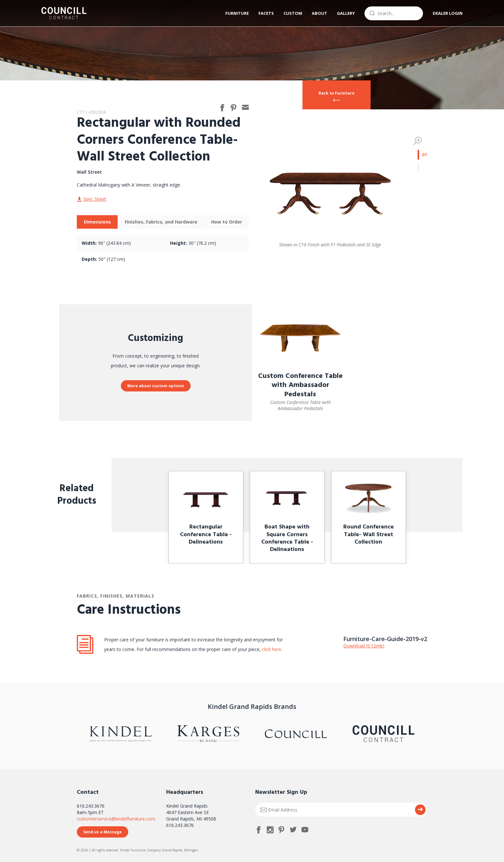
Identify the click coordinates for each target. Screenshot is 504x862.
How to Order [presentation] (227, 222)
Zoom (418, 141)
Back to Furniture (337, 93)
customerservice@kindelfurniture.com (116, 819)
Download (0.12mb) (364, 646)
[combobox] (394, 13)
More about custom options (156, 386)
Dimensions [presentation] (97, 222)
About (319, 13)
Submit (420, 810)
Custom (293, 13)
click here (271, 649)
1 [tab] (422, 155)
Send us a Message (103, 832)
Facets (266, 13)
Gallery (346, 13)
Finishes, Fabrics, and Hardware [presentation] (161, 222)
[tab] (97, 222)
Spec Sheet (95, 199)
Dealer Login (448, 13)
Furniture (237, 13)
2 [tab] (422, 168)
